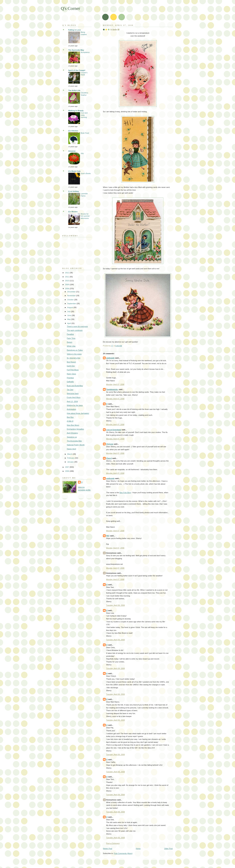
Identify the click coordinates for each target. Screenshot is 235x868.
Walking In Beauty (76, 111)
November (72, 296)
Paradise (70, 334)
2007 (67, 467)
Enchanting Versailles (75, 429)
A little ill (70, 421)
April (69, 323)
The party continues (75, 330)
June (69, 315)
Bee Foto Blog (125, 493)
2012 (67, 273)
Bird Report (71, 362)
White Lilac (71, 346)
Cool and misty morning (84, 115)
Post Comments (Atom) (123, 853)
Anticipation (71, 409)
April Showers (72, 433)
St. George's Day (74, 358)
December (72, 292)
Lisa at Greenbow (114, 430)
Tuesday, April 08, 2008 (116, 605)
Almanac (72, 151)
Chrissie (110, 444)
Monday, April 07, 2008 (115, 384)
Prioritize (70, 378)
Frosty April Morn (74, 397)
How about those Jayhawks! (78, 413)
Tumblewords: (112, 389)
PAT (108, 536)
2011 (67, 277)
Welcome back (73, 393)
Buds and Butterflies (75, 386)
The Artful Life (74, 90)
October (71, 300)
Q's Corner (70, 8)
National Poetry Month (76, 445)
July (82, 153)
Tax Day (70, 390)
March (70, 454)
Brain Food (85, 133)
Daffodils (70, 382)
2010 (67, 281)
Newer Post (108, 849)
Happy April (71, 449)
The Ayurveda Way (76, 50)
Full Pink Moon (73, 370)
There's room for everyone (77, 326)
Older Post (168, 849)
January (71, 462)
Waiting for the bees (75, 405)
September (72, 304)
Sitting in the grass (74, 354)
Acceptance (85, 52)
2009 (67, 285)
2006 (67, 471)
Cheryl (109, 458)
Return (69, 342)
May (69, 319)
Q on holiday (74, 191)
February (71, 458)
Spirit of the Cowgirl (77, 70)
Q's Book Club (74, 171)
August (70, 307)
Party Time (71, 338)
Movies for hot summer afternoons (85, 216)
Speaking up (72, 437)
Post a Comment (113, 843)
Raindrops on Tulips (75, 350)
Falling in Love (75, 30)
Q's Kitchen (73, 131)
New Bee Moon (73, 425)
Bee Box (70, 417)
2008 (67, 289)
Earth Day (71, 366)
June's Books (86, 174)
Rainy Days (71, 374)
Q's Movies (73, 212)
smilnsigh (110, 358)
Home (138, 849)
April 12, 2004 (72, 401)
